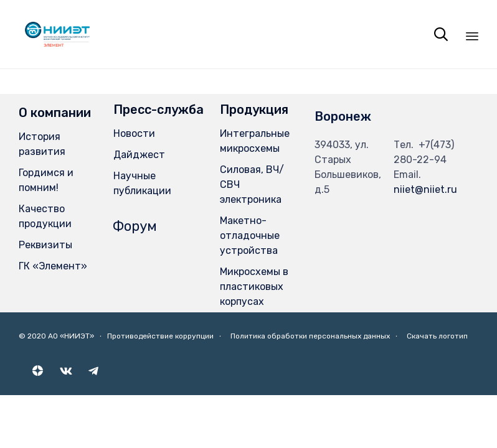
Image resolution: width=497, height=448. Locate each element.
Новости (134, 133)
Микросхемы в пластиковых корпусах (254, 287)
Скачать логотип (437, 336)
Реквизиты (45, 245)
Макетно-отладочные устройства (250, 236)
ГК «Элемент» (53, 266)
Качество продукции (45, 216)
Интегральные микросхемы (255, 141)
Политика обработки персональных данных (310, 336)
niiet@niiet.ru (425, 189)
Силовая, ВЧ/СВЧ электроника (252, 184)
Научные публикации (142, 183)
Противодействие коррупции (160, 336)
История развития (42, 144)
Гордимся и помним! (46, 180)
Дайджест (139, 155)
